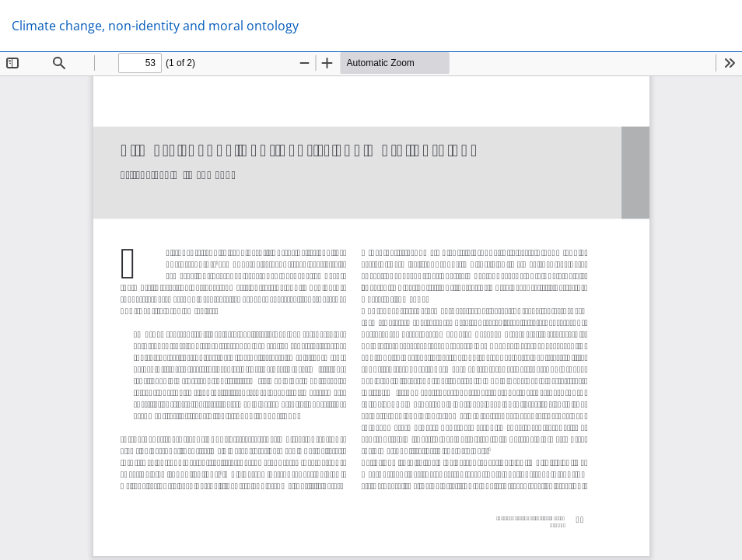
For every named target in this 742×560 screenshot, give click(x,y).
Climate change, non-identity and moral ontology (155, 26)
